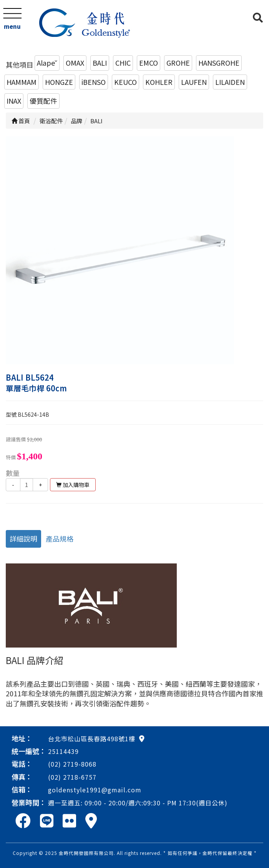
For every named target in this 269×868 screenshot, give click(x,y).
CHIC (123, 63)
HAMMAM (22, 82)
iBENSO (94, 82)
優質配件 (43, 101)
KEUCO (125, 82)
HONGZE (59, 82)
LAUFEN (194, 82)
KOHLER (159, 82)
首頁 (21, 121)
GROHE (178, 63)
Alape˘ (47, 63)
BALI (100, 63)
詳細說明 (23, 538)
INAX (14, 101)
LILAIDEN (230, 82)
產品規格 (60, 538)
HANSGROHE (219, 63)
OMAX (75, 63)
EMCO (149, 63)
